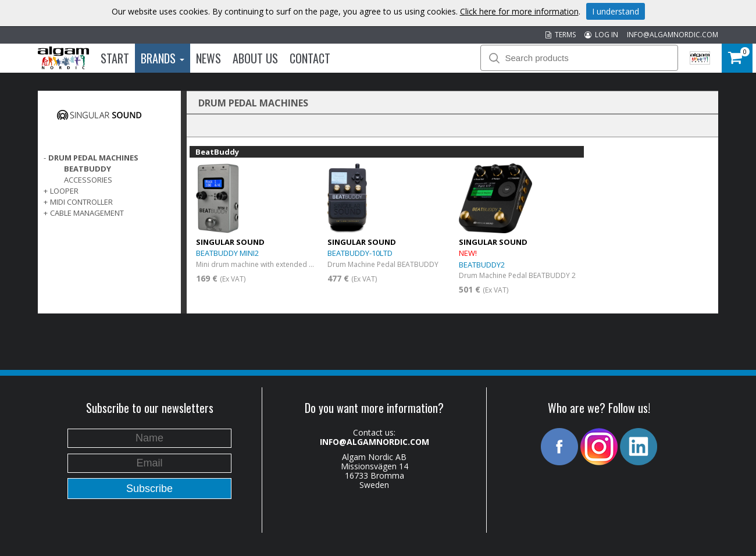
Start (115, 58)
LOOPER (64, 191)
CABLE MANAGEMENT (87, 213)
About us (255, 58)
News (208, 58)
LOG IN (601, 35)
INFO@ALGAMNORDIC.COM (673, 35)
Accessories (88, 180)
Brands (163, 58)
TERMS (561, 35)
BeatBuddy (88, 169)
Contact (310, 58)
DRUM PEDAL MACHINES (93, 158)
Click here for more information (519, 11)
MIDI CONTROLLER (81, 202)
